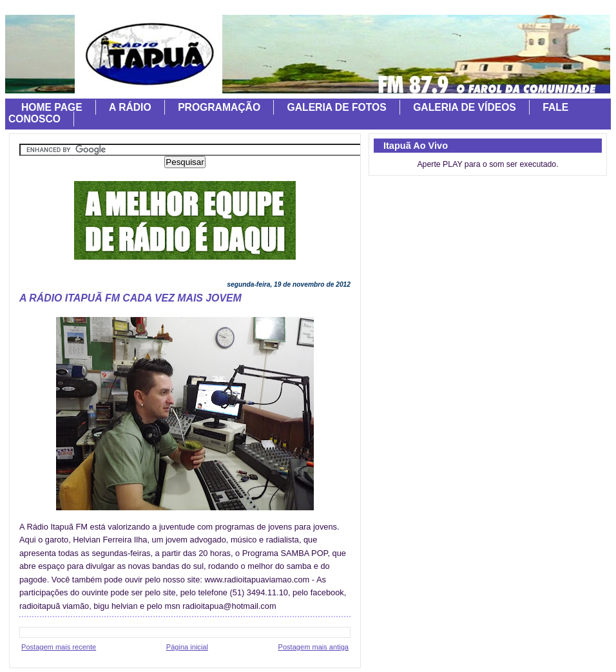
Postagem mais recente (59, 647)
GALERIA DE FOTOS (337, 107)
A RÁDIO (130, 107)
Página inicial (187, 647)
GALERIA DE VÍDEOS (465, 107)
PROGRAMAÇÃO (219, 107)
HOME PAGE (52, 107)
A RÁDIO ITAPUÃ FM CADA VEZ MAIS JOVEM (130, 298)
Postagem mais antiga (313, 647)
